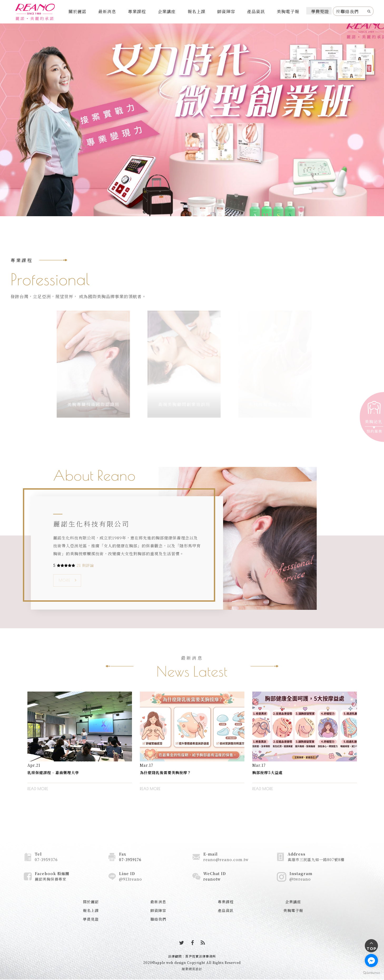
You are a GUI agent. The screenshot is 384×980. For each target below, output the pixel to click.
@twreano (300, 879)
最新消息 (107, 11)
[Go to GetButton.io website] (371, 973)
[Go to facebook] (371, 960)
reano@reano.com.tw (226, 860)
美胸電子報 (288, 11)
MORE (65, 580)
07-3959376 (46, 860)
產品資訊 (256, 11)
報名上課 (196, 11)
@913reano (131, 879)
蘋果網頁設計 (192, 969)
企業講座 (167, 11)
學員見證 (320, 11)
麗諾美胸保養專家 (51, 879)
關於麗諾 (77, 11)
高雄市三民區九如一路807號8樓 (316, 860)
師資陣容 (226, 11)
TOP (371, 949)
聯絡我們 (350, 11)
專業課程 (137, 11)
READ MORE (38, 789)
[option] (80, 745)
